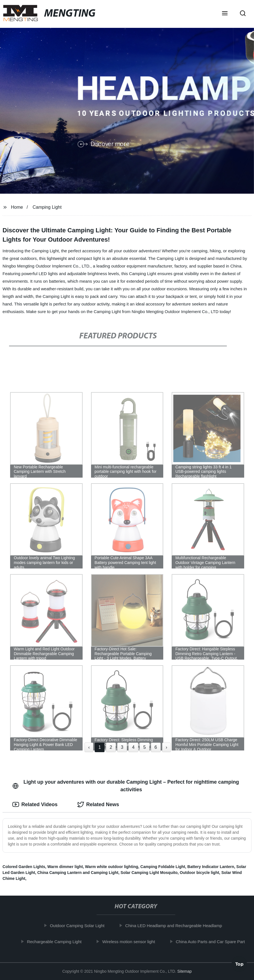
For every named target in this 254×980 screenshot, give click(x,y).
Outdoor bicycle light (199, 873)
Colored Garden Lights (24, 867)
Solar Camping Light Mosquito (149, 873)
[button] (225, 14)
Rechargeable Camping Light (57, 941)
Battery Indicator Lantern (211, 867)
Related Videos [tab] (35, 804)
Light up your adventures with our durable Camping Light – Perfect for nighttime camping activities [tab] (126, 786)
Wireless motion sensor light (131, 941)
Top (239, 965)
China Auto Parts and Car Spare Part (213, 941)
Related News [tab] (98, 804)
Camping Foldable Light (163, 867)
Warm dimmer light (65, 867)
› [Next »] (166, 747)
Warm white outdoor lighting (112, 867)
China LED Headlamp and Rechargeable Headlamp (176, 926)
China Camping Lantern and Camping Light (78, 873)
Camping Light (47, 207)
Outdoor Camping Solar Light (80, 926)
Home (17, 207)
